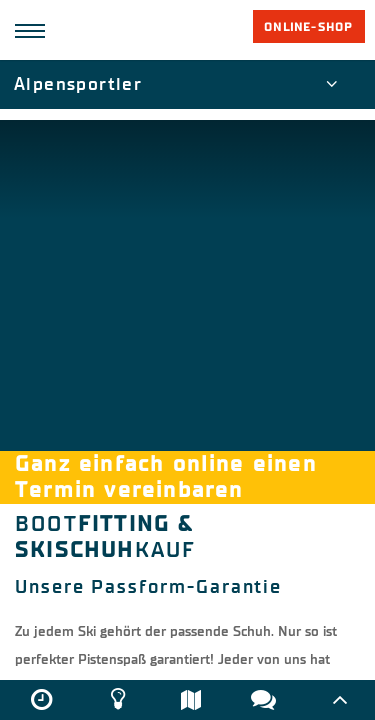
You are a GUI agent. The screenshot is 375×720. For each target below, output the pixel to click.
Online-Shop (308, 27)
